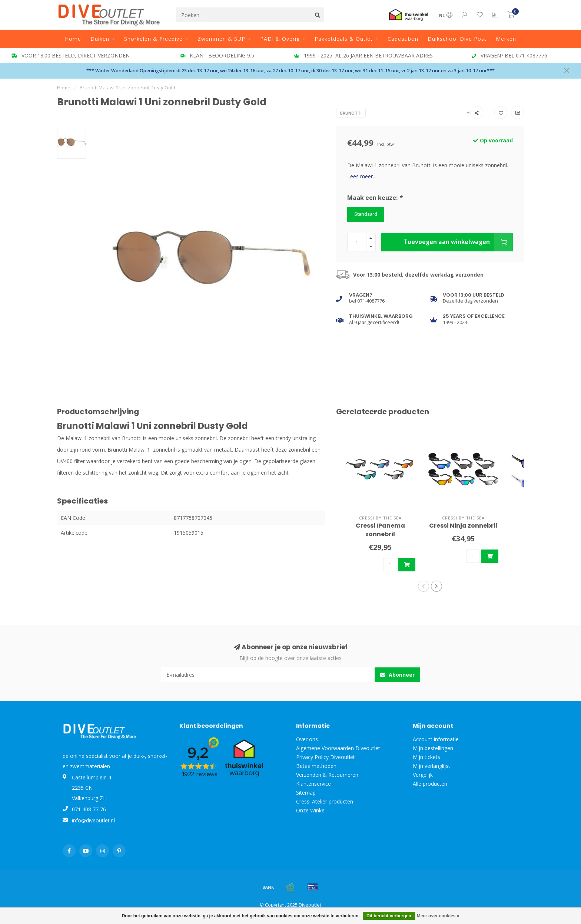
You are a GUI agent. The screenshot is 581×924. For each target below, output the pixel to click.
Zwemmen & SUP (221, 39)
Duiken (100, 39)
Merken (506, 39)
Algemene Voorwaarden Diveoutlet (338, 748)
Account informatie (436, 739)
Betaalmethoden (316, 766)
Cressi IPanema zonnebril (380, 530)
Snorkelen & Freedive (153, 39)
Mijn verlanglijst (431, 766)
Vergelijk (423, 775)
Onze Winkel (311, 810)
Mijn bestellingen (433, 748)
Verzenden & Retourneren (327, 775)
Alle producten (430, 784)
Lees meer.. (361, 176)
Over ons (307, 739)
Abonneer (397, 675)
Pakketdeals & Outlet (344, 39)
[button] (424, 586)
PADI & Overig (280, 39)
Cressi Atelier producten (325, 801)
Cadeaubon (403, 39)
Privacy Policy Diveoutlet (326, 757)
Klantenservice (313, 784)
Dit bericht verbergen (389, 916)
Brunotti (351, 113)
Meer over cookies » (438, 916)
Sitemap (306, 793)
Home (73, 39)
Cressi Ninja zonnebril (463, 526)
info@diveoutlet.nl (93, 820)
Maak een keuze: (375, 198)
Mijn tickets (426, 757)
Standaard (366, 214)
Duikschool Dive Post (457, 39)
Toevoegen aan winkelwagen (458, 242)
